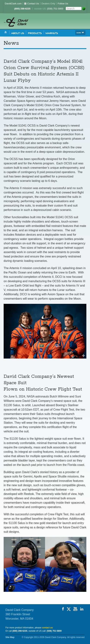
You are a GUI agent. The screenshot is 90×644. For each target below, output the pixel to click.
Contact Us (31, 4)
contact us (47, 628)
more (80, 32)
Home (6, 32)
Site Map (10, 637)
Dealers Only (48, 4)
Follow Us (63, 4)
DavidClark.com (13, 4)
